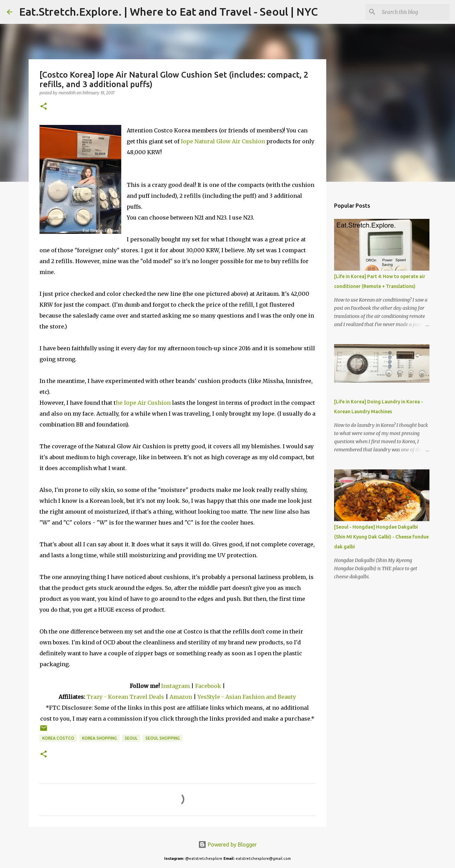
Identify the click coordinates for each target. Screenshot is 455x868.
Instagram (175, 686)
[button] (44, 107)
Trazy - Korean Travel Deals (125, 697)
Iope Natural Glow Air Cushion (223, 141)
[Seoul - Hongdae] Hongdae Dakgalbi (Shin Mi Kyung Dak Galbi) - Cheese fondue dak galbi (381, 537)
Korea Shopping (99, 738)
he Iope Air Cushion (143, 403)
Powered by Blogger (227, 845)
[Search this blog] (414, 12)
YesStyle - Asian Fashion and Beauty (247, 697)
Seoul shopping (163, 738)
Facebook (208, 686)
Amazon (182, 697)
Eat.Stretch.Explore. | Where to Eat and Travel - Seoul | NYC (168, 12)
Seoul (131, 738)
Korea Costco (58, 738)
